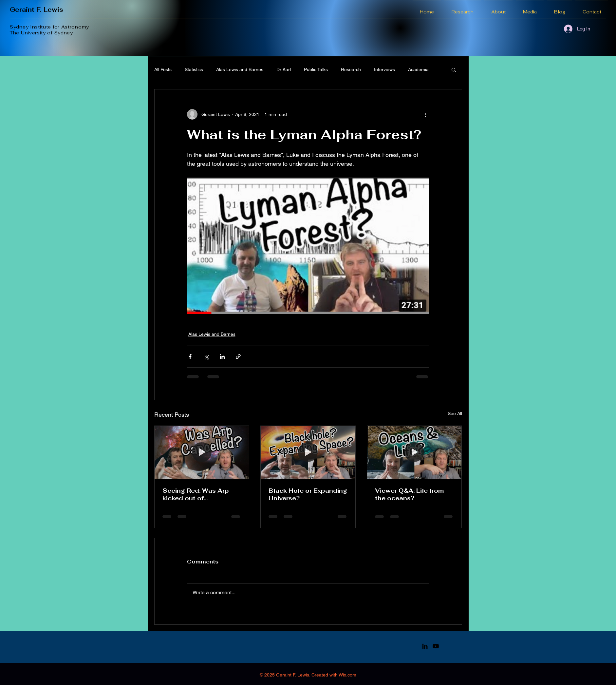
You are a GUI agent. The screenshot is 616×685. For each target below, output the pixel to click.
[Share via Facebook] (190, 357)
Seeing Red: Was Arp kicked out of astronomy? (196, 494)
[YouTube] (436, 646)
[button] (454, 69)
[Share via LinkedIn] (222, 357)
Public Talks (316, 69)
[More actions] (425, 114)
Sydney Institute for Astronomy (49, 27)
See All (455, 413)
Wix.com (347, 675)
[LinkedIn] (425, 646)
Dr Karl (284, 69)
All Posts (163, 69)
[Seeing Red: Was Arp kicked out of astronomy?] (202, 452)
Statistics (194, 69)
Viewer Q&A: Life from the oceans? (409, 494)
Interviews (384, 69)
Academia (418, 69)
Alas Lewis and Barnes (240, 69)
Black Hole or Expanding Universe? (308, 494)
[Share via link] (238, 357)
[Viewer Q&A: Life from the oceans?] (414, 452)
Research (351, 69)
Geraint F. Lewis (37, 10)
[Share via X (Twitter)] (206, 357)
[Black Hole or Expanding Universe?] (308, 452)
